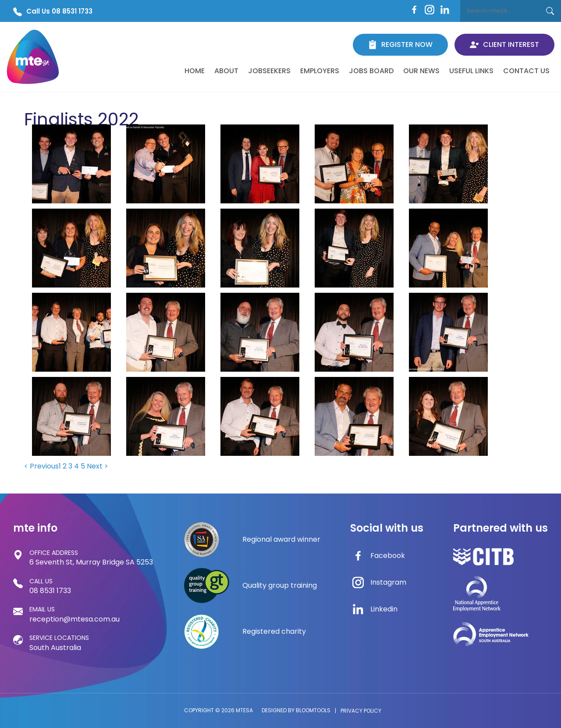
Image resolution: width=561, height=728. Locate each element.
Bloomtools (313, 710)
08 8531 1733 (50, 586)
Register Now (400, 44)
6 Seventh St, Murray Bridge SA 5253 (91, 558)
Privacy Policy (361, 711)
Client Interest (504, 44)
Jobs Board (371, 71)
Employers (320, 71)
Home (195, 71)
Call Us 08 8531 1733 (53, 11)
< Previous (41, 466)
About (226, 71)
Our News (421, 71)
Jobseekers (269, 71)
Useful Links (471, 71)
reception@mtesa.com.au (75, 614)
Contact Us (526, 71)
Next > (98, 466)
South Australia (59, 643)
